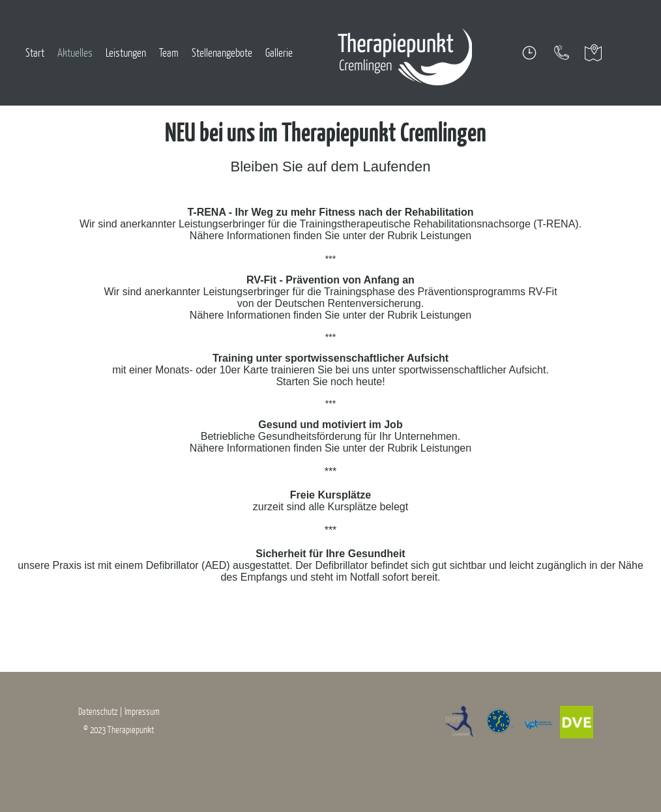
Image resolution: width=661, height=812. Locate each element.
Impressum (142, 711)
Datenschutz (99, 711)
